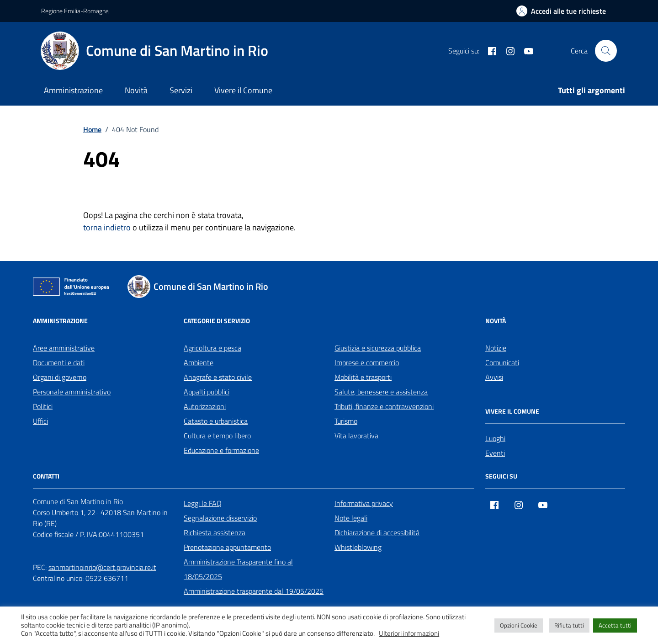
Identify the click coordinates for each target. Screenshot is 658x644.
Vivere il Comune (243, 90)
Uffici (40, 421)
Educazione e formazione (221, 450)
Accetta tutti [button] (615, 625)
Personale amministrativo (72, 392)
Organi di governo (60, 377)
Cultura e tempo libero (217, 436)
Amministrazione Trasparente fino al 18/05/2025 (238, 569)
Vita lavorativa (356, 436)
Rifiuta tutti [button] (569, 625)
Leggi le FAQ (203, 503)
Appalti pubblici (207, 392)
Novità (136, 90)
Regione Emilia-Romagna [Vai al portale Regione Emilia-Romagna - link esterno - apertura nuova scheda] (75, 11)
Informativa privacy (364, 503)
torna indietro (107, 227)
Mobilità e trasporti (363, 377)
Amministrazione (73, 90)
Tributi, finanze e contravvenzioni (384, 406)
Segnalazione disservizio (220, 518)
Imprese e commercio (367, 362)
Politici (43, 406)
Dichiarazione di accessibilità (377, 532)
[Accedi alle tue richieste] (561, 11)
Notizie (496, 348)
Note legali (351, 518)
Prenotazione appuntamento (227, 547)
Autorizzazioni (205, 406)
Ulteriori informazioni (409, 633)
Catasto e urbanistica (216, 421)
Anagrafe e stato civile (218, 377)
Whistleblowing (358, 547)
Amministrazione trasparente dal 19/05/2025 (254, 591)
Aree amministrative (64, 348)
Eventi (495, 453)
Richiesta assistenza (215, 532)
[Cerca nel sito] (606, 51)
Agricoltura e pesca (212, 348)
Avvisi (494, 377)
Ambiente (199, 362)
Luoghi (495, 438)
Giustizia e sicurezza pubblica (378, 348)
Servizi (181, 90)
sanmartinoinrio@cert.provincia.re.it (102, 567)
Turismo (346, 421)
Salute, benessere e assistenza (381, 392)
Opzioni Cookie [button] (519, 625)
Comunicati (502, 362)
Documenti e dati (59, 362)
